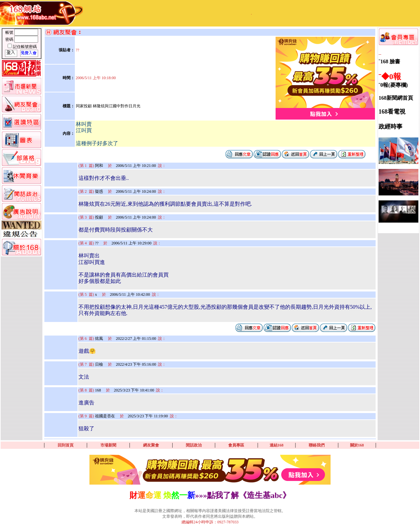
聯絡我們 (317, 445)
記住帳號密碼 (25, 47)
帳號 (10, 32)
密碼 (10, 39)
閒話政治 (194, 445)
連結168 (277, 445)
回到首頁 (66, 445)
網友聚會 (151, 445)
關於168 (357, 445)
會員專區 (236, 445)
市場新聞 (108, 445)
